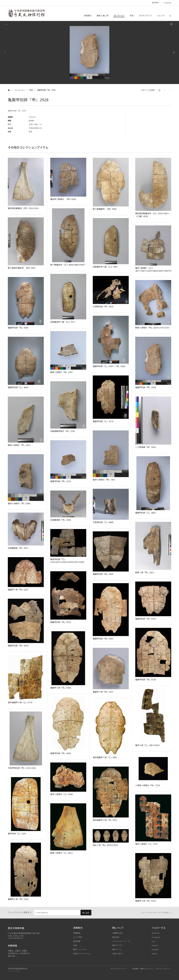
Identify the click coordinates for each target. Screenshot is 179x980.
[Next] (174, 53)
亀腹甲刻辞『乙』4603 (18, 387)
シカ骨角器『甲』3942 (146, 447)
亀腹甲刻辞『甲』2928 (46, 90)
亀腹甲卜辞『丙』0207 (18, 590)
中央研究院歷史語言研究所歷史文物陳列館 (26, 13)
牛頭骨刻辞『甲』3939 (103, 307)
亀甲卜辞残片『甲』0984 (19, 503)
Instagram (156, 937)
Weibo (154, 954)
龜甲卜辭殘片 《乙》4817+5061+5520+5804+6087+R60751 (154, 269)
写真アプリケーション (82, 954)
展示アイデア (118, 945)
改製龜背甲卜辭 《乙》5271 (63, 322)
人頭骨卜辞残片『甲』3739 (147, 785)
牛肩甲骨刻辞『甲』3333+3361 (22, 768)
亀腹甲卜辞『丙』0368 (61, 688)
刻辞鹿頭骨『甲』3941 (18, 548)
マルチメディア (145, 16)
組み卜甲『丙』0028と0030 (105, 845)
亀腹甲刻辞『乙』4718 (103, 421)
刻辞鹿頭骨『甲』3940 (61, 520)
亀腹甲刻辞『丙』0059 (18, 646)
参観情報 (77, 933)
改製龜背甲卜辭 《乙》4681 (105, 267)
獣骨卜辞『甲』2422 (145, 572)
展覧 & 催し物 (102, 16)
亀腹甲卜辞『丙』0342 (18, 899)
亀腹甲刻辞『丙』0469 (103, 574)
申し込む (86, 913)
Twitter (155, 945)
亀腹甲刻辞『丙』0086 (18, 328)
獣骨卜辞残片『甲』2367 (62, 372)
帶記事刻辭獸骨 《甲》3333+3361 (23, 208)
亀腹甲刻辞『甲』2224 (61, 481)
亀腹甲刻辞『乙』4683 (146, 513)
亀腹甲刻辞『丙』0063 (103, 639)
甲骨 (31, 90)
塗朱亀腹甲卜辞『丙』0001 (105, 820)
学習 (132, 16)
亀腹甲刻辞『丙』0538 (146, 680)
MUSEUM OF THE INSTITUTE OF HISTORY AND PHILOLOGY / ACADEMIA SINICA (31, 3)
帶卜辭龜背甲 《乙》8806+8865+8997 (68, 265)
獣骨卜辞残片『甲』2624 (19, 445)
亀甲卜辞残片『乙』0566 (62, 794)
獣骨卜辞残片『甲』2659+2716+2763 (152, 328)
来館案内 (88, 16)
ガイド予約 (78, 937)
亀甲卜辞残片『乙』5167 (147, 844)
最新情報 (155, 3)
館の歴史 (116, 937)
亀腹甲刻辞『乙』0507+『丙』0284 (109, 366)
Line (153, 941)
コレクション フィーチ (121, 941)
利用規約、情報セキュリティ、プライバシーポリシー (152, 969)
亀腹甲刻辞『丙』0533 (146, 619)
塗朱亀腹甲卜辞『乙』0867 (105, 757)
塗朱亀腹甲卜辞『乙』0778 (20, 702)
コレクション (119, 16)
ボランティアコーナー (119, 969)
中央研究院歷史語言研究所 (18, 969)
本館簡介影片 (118, 933)
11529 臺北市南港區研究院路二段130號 (24, 933)
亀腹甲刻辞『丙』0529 (61, 622)
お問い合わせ (118, 954)
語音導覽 (77, 941)
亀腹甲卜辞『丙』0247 (103, 692)
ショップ (160, 16)
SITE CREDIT (17, 971)
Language (167, 3)
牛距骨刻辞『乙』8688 (103, 522)
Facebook (156, 933)
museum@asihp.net (15, 938)
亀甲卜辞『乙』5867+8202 (147, 745)
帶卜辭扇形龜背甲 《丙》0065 (22, 268)
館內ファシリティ (80, 949)
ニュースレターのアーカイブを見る (156, 913)
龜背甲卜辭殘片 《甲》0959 (63, 199)
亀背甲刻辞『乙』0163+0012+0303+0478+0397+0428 (67, 561)
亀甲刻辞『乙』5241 (17, 834)
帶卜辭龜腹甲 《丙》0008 (105, 209)
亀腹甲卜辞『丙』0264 (146, 901)
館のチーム (117, 949)
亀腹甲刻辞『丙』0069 (61, 753)
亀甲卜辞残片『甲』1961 (104, 480)
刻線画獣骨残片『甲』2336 (63, 431)
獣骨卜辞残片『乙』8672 (62, 853)
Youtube (155, 949)
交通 (75, 945)
